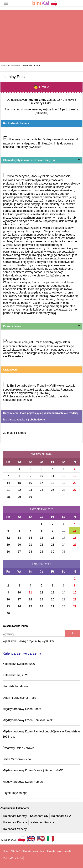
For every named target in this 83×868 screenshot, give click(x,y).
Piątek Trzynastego (15, 793)
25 (53, 490)
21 (8, 490)
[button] (6, 3)
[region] (41, 36)
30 (30, 497)
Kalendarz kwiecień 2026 (19, 664)
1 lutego (21, 433)
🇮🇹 (51, 839)
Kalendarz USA (61, 816)
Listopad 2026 (41, 564)
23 (30, 490)
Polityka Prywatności (13, 858)
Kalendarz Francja (42, 822)
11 (53, 476)
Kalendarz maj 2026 (16, 675)
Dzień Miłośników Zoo (17, 759)
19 (64, 483)
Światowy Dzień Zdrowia (18, 748)
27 (75, 490)
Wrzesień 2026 (41, 454)
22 (19, 490)
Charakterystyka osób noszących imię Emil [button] (41, 160)
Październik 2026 (42, 509)
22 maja (8, 433)
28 (8, 497)
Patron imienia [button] (41, 326)
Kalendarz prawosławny (34, 851)
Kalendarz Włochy (15, 829)
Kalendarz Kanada (15, 822)
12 (64, 476)
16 (30, 483)
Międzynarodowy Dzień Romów (23, 782)
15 (19, 483)
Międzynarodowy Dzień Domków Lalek (28, 720)
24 (41, 490)
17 (41, 483)
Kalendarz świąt (55, 851)
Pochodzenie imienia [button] (41, 123)
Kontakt (67, 851)
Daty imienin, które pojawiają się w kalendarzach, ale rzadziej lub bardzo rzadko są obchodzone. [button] (41, 416)
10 (41, 476)
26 (64, 490)
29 (19, 497)
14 (8, 483)
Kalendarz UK (39, 816)
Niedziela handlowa (15, 686)
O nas (6, 851)
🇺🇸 (41, 839)
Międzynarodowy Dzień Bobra (22, 709)
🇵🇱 (45, 3)
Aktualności (16, 851)
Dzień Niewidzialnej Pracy (19, 698)
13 (75, 476)
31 (64, 552)
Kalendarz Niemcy (15, 816)
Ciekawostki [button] (41, 370)
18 (53, 483)
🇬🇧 (31, 839)
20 (75, 483)
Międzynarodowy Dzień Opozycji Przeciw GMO (33, 770)
